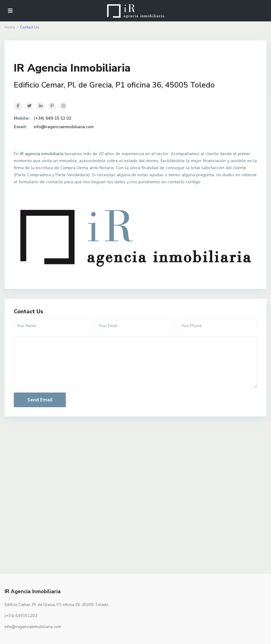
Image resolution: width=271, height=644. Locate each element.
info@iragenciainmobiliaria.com (64, 127)
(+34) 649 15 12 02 (53, 118)
